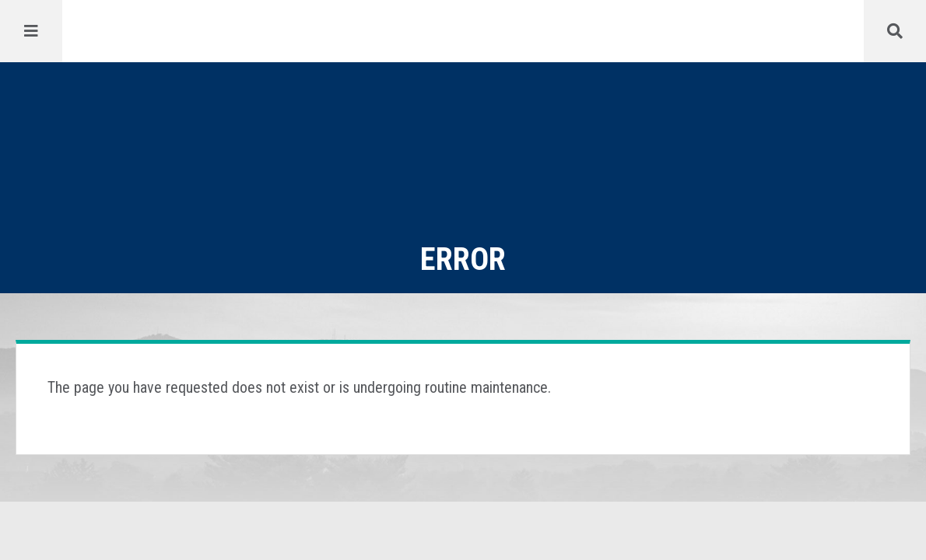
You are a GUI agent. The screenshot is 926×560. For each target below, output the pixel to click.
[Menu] (31, 31)
